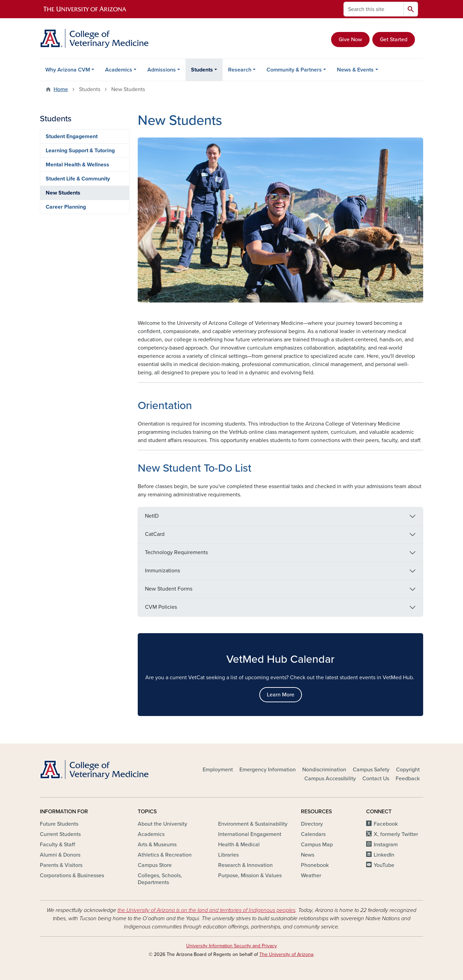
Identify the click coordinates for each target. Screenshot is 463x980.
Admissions (162, 70)
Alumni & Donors (60, 855)
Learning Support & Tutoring (80, 151)
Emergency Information (268, 770)
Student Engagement (72, 136)
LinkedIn (384, 855)
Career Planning (66, 207)
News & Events (355, 70)
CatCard (155, 534)
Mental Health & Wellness (77, 165)
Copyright (408, 770)
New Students (63, 193)
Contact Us (376, 779)
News (308, 855)
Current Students (60, 834)
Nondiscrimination (324, 770)
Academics (119, 70)
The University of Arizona (286, 954)
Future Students (59, 824)
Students (202, 70)
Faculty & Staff (57, 845)
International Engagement (250, 834)
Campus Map (317, 845)
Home (61, 89)
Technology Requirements (176, 552)
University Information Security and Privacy (231, 946)
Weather (311, 876)
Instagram (386, 845)
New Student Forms (169, 589)
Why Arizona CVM (68, 70)
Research (240, 70)
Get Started (394, 40)
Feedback (408, 779)
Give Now (350, 40)
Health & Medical (239, 845)
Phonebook (315, 865)
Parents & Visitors (61, 865)
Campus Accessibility (330, 779)
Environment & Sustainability (253, 824)
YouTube (384, 865)
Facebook (386, 824)
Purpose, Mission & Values (250, 876)
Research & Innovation (245, 865)
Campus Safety (371, 770)
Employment (218, 770)
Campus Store (155, 865)
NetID (152, 516)
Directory (312, 824)
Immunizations (162, 571)
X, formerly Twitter (396, 834)
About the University (162, 824)
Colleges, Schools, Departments (160, 879)
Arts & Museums (157, 845)
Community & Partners (294, 70)
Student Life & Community (78, 179)
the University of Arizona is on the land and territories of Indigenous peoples (206, 910)
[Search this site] (374, 9)
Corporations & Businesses (72, 876)
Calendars (313, 834)
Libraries (228, 855)
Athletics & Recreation (165, 855)
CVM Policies (161, 607)
